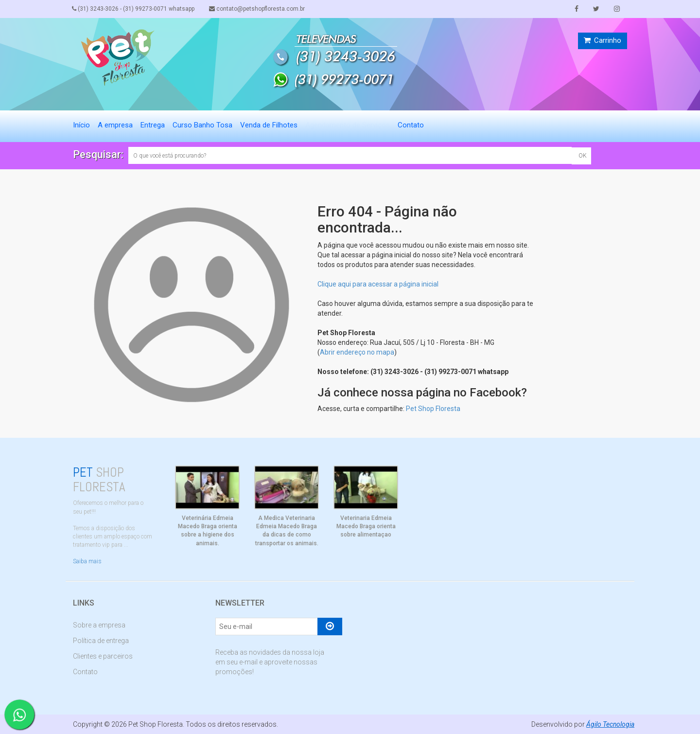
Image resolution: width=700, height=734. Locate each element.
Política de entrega (101, 641)
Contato (411, 125)
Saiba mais (87, 561)
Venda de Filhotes (269, 125)
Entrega (153, 125)
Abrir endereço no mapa (357, 352)
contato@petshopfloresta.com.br (259, 9)
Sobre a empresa (99, 625)
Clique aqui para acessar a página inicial (378, 284)
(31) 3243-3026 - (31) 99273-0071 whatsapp (134, 9)
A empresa (115, 125)
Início (81, 125)
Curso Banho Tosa (202, 125)
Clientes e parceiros (103, 656)
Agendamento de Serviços (348, 125)
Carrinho (603, 40)
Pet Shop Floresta (433, 409)
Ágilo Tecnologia (610, 724)
